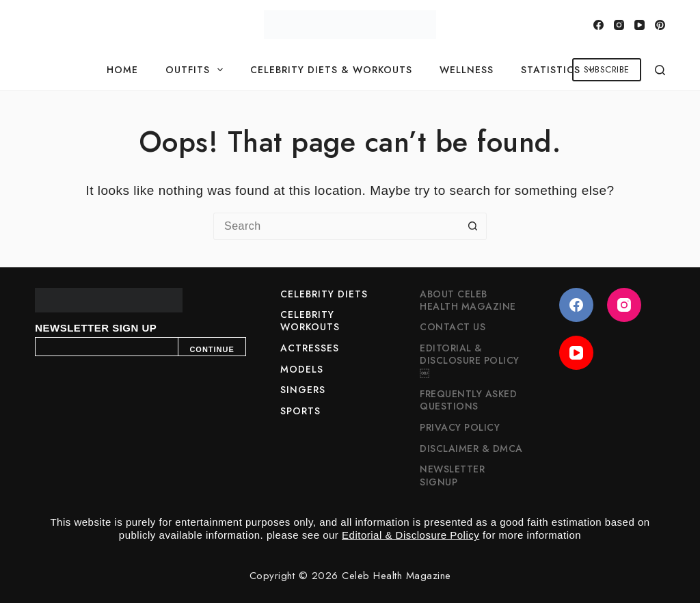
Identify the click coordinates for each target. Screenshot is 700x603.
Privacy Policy (460, 427)
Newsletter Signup (452, 475)
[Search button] (473, 226)
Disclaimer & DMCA (471, 448)
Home (122, 70)
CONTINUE (212, 349)
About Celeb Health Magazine (468, 300)
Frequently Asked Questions (468, 400)
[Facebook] (598, 25)
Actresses (310, 348)
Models (302, 369)
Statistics (560, 70)
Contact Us (453, 327)
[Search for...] (336, 226)
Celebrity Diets (324, 294)
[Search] (660, 70)
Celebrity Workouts (310, 321)
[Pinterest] (660, 25)
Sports (300, 411)
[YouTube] (640, 25)
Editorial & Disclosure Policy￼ (470, 361)
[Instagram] (619, 25)
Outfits (197, 70)
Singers (303, 390)
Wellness (467, 70)
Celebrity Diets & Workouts (331, 70)
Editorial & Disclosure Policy (410, 535)
